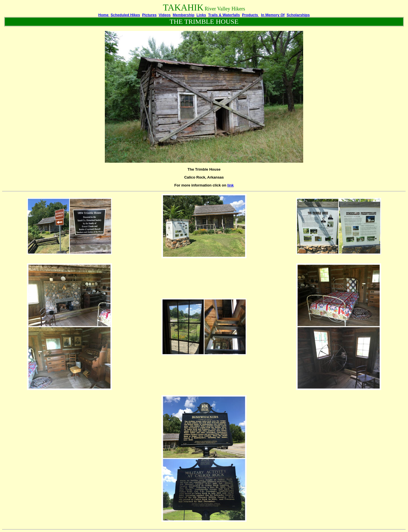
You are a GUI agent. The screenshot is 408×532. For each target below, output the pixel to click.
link (230, 185)
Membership (184, 15)
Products (250, 15)
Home (104, 15)
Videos (165, 15)
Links (201, 15)
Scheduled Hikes (125, 15)
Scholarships (298, 15)
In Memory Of (273, 15)
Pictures (149, 15)
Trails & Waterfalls (224, 15)
